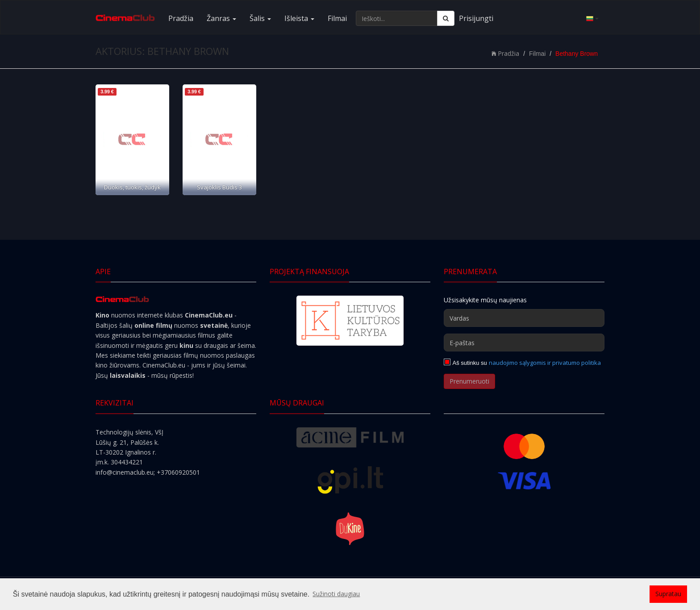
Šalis (260, 18)
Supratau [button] (668, 594)
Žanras (221, 18)
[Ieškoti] (446, 18)
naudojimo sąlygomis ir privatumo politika (545, 363)
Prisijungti (476, 18)
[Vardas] (524, 318)
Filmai (337, 18)
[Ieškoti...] (397, 18)
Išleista (299, 18)
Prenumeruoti (469, 381)
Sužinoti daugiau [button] (336, 594)
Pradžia (181, 18)
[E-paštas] (524, 343)
